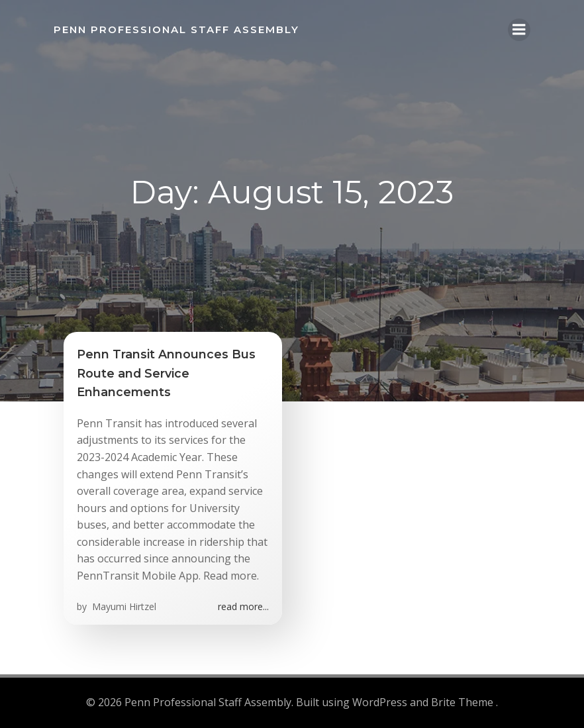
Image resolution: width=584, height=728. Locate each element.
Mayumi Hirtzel (123, 606)
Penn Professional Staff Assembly (176, 29)
